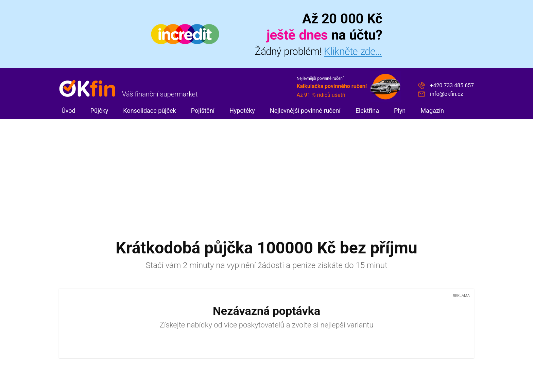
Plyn (400, 111)
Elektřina (367, 111)
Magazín (432, 111)
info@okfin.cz (446, 94)
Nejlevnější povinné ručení (305, 111)
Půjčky (99, 111)
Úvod (68, 111)
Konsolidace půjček (149, 111)
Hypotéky (242, 111)
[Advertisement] (266, 170)
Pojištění (203, 111)
